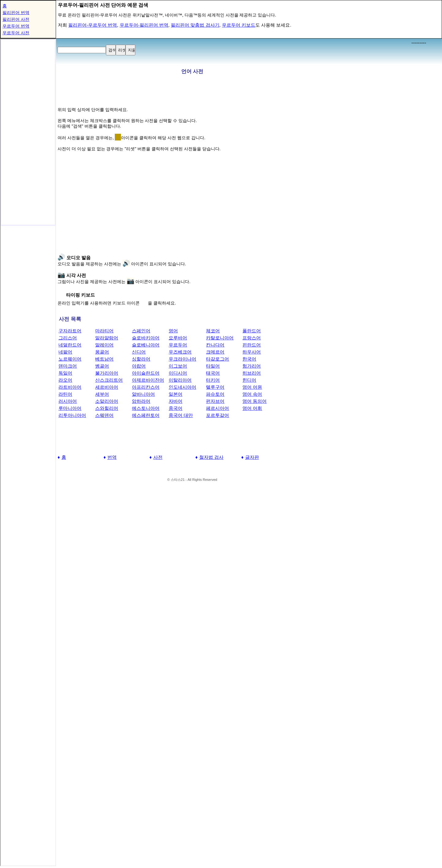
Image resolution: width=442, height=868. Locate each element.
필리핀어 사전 (16, 19)
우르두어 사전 (16, 33)
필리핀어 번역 (16, 13)
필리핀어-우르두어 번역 (93, 25)
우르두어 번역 (16, 26)
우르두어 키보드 (239, 25)
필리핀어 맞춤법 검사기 (195, 25)
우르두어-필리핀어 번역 (144, 25)
